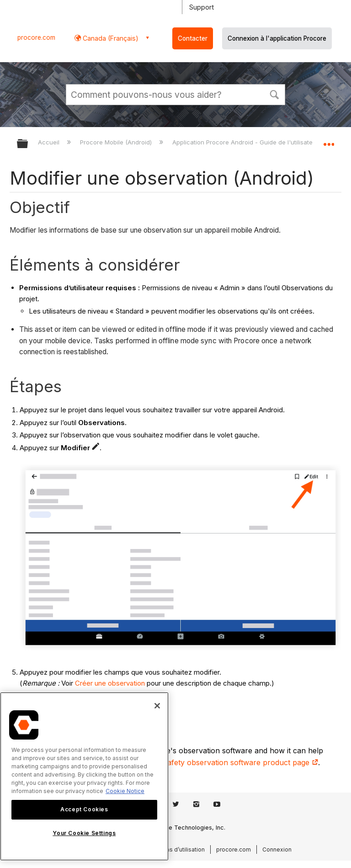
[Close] (157, 706)
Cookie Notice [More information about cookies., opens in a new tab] (125, 791)
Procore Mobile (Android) (117, 142)
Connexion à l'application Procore (277, 38)
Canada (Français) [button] (110, 38)
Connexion (277, 849)
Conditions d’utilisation (174, 849)
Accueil (50, 142)
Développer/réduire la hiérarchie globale (28, 144)
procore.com (36, 37)
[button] (274, 94)
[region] (84, 776)
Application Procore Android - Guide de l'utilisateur (246, 142)
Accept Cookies (84, 809)
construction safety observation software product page (218, 762)
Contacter (193, 38)
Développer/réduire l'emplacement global (329, 141)
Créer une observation (110, 683)
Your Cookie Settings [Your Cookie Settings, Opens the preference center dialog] (84, 833)
